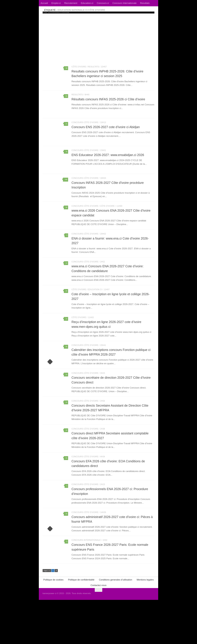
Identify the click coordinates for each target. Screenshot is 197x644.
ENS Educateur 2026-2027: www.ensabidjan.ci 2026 (108, 162)
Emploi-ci (56, 3)
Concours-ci (103, 3)
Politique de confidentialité (81, 624)
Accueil (44, 3)
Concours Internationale (125, 3)
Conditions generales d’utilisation (115, 624)
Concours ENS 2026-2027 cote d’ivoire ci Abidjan (106, 132)
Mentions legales (145, 624)
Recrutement (71, 3)
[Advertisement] (98, 35)
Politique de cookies (53, 624)
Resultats (145, 3)
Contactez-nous (99, 629)
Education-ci (87, 3)
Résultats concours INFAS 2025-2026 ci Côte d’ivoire (108, 102)
